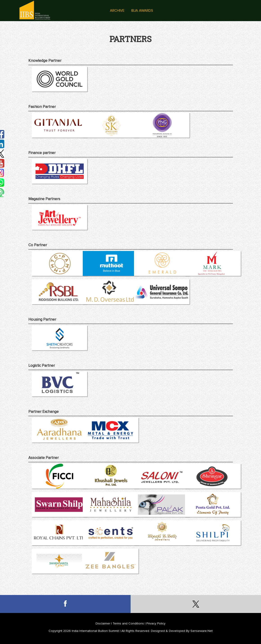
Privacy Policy (156, 623)
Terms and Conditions (128, 623)
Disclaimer (103, 623)
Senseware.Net (202, 631)
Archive (117, 11)
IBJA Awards (142, 11)
